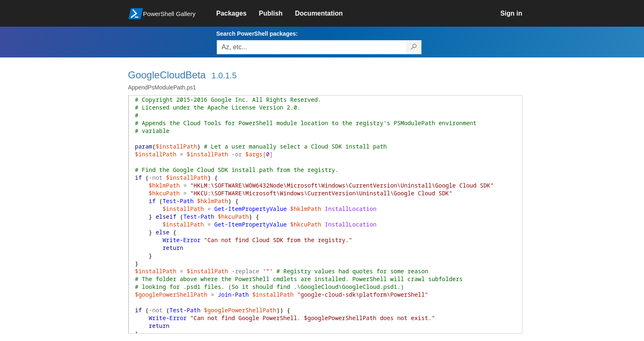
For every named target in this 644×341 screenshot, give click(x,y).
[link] (238, 14)
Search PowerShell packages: (257, 34)
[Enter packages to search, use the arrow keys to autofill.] (311, 47)
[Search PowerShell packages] (414, 47)
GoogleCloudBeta (167, 75)
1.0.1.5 (224, 76)
